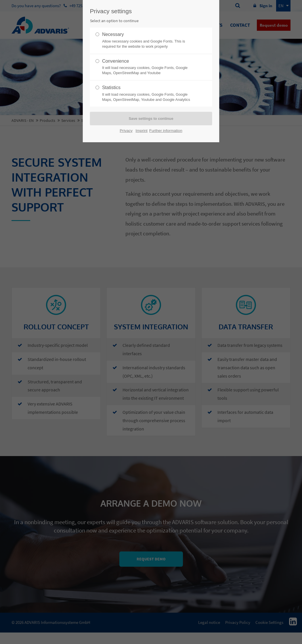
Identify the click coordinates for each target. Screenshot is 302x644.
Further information (166, 131)
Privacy (126, 131)
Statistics (149, 94)
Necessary (149, 41)
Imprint (142, 131)
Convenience (149, 67)
